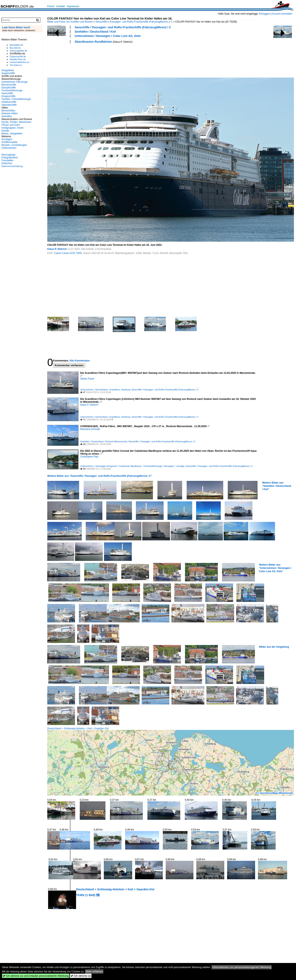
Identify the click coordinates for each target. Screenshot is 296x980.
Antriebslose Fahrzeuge (14, 82)
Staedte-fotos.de (18, 59)
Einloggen (264, 14)
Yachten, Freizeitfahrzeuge (16, 99)
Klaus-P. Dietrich (57, 249)
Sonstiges (7, 139)
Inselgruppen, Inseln (13, 128)
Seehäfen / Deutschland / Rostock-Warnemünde (104, 441)
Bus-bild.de (15, 48)
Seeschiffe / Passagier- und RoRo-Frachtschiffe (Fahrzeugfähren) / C (123, 27)
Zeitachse (7, 163)
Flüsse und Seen (11, 125)
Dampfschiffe (9, 88)
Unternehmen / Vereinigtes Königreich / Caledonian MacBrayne (111, 466)
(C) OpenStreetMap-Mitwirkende (274, 793)
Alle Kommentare (79, 361)
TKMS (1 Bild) (86, 895)
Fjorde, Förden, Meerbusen (16, 122)
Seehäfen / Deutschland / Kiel (95, 32)
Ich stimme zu (81, 976)
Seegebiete (8, 70)
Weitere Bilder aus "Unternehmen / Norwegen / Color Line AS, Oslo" (275, 568)
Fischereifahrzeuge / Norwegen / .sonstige (164, 466)
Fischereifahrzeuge (12, 90)
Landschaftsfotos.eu (19, 62)
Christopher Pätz (89, 457)
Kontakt (61, 6)
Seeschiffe (101, 22)
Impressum (73, 6)
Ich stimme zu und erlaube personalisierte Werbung (36, 976)
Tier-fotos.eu (16, 65)
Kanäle (5, 131)
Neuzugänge (8, 155)
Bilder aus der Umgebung (274, 647)
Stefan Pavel (87, 379)
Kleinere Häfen (10, 113)
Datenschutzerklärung (12, 166)
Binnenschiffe (9, 85)
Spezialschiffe (9, 105)
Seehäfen (7, 116)
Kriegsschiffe (8, 96)
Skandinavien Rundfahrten (93, 42)
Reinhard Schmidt (90, 429)
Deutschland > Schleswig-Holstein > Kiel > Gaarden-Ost (78, 728)
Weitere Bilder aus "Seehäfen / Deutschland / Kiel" (277, 486)
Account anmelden (282, 14)
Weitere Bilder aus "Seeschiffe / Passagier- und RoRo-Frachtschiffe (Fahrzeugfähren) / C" (100, 476)
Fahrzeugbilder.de (18, 51)
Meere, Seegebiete (12, 134)
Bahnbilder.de (16, 45)
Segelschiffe (8, 73)
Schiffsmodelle (9, 142)
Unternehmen (9, 148)
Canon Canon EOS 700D (68, 253)
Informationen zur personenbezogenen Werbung (242, 967)
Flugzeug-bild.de (18, 56)
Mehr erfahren (94, 971)
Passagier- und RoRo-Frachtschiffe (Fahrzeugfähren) (139, 22)
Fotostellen (8, 160)
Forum (51, 6)
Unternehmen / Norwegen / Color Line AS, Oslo (108, 36)
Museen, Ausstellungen (14, 145)
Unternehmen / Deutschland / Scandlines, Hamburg (105, 390)
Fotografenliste (10, 158)
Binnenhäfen (8, 111)
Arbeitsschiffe (9, 102)
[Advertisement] (122, 60)
